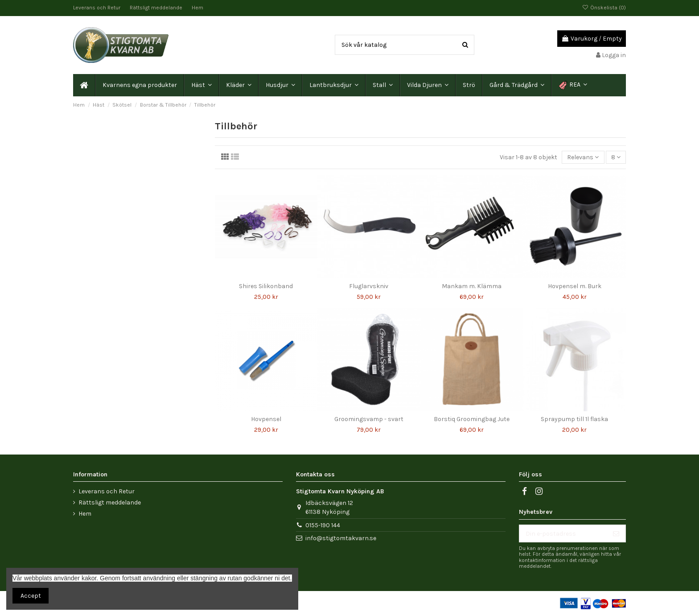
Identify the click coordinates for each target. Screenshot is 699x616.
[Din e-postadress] (563, 533)
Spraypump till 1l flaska (574, 419)
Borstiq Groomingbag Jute (472, 419)
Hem (197, 8)
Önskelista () (604, 8)
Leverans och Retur (97, 8)
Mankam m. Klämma (472, 286)
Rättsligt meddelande (157, 8)
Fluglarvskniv (369, 286)
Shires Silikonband (266, 286)
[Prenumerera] (616, 533)
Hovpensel (266, 419)
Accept (31, 596)
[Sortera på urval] (583, 157)
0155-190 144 (323, 525)
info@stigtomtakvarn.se (341, 538)
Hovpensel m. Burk (575, 286)
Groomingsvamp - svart (369, 419)
